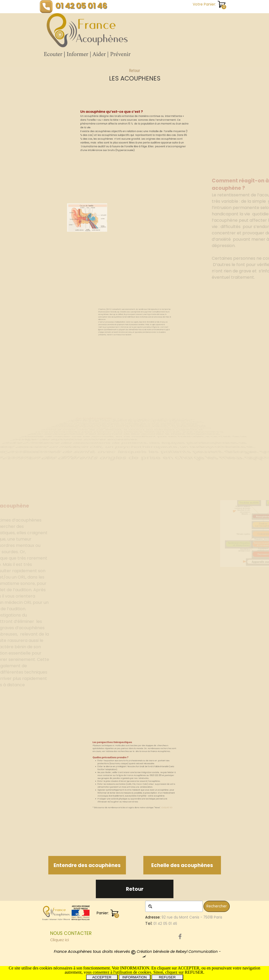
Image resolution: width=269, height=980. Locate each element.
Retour (134, 74)
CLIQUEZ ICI (156, 797)
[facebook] (180, 936)
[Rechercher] (174, 906)
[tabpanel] (134, 75)
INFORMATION (134, 977)
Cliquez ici (60, 940)
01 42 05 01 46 (81, 6)
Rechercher (217, 906)
